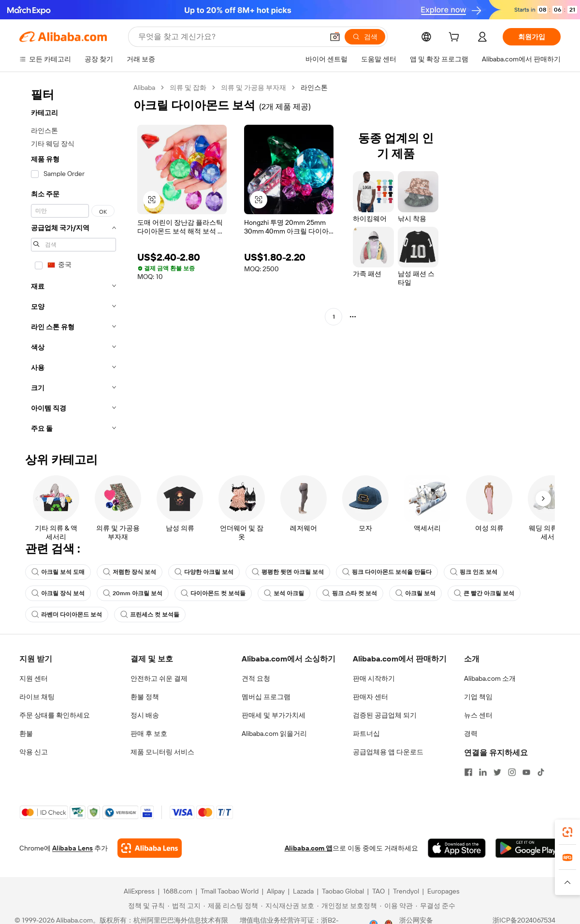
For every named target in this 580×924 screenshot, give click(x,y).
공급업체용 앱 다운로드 (388, 752)
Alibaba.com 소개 (490, 678)
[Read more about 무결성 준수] (435, 906)
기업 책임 (478, 697)
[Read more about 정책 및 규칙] (145, 906)
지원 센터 (34, 678)
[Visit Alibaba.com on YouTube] (526, 772)
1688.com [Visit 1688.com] (178, 891)
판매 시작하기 (374, 678)
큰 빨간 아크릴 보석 (484, 593)
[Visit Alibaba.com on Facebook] (468, 772)
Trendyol (406, 891)
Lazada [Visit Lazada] (303, 891)
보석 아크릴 (284, 593)
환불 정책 (145, 697)
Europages (443, 891)
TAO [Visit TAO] (378, 891)
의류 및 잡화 (188, 88)
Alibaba (144, 88)
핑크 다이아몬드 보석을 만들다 (387, 572)
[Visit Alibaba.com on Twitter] (497, 772)
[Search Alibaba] (230, 37)
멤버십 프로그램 (266, 697)
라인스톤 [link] (314, 88)
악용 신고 (34, 752)
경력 (471, 733)
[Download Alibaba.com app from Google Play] (528, 848)
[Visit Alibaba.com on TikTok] (541, 772)
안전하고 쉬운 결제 (159, 678)
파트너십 (366, 733)
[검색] (365, 37)
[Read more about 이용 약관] (396, 906)
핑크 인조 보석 (474, 572)
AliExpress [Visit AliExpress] (139, 891)
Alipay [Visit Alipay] (276, 891)
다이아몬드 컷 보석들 (213, 593)
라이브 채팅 (37, 697)
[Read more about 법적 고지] (184, 906)
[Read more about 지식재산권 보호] (288, 906)
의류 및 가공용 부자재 (254, 88)
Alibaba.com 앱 (309, 848)
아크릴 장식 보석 (58, 593)
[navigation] (73, 261)
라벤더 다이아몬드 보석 (67, 615)
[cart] (456, 38)
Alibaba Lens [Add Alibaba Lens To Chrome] (72, 848)
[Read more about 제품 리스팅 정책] (231, 906)
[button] (335, 37)
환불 (26, 733)
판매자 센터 (370, 697)
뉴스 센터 (478, 715)
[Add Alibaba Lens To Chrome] (150, 848)
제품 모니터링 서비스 (162, 752)
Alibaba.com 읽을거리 (274, 733)
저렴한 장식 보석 (130, 572)
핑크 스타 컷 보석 (350, 593)
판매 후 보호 (149, 733)
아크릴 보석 (415, 593)
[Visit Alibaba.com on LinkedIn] (483, 772)
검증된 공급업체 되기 (385, 715)
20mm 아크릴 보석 (133, 593)
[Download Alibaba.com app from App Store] (457, 848)
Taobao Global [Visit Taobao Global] (343, 891)
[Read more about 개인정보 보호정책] (347, 906)
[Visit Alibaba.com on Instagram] (512, 772)
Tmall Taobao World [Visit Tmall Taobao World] (230, 891)
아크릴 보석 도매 (58, 572)
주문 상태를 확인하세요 (55, 715)
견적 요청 (256, 678)
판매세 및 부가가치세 (274, 715)
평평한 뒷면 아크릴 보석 (288, 572)
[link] (567, 832)
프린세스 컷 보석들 (150, 615)
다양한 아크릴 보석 (204, 572)
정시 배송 (145, 715)
